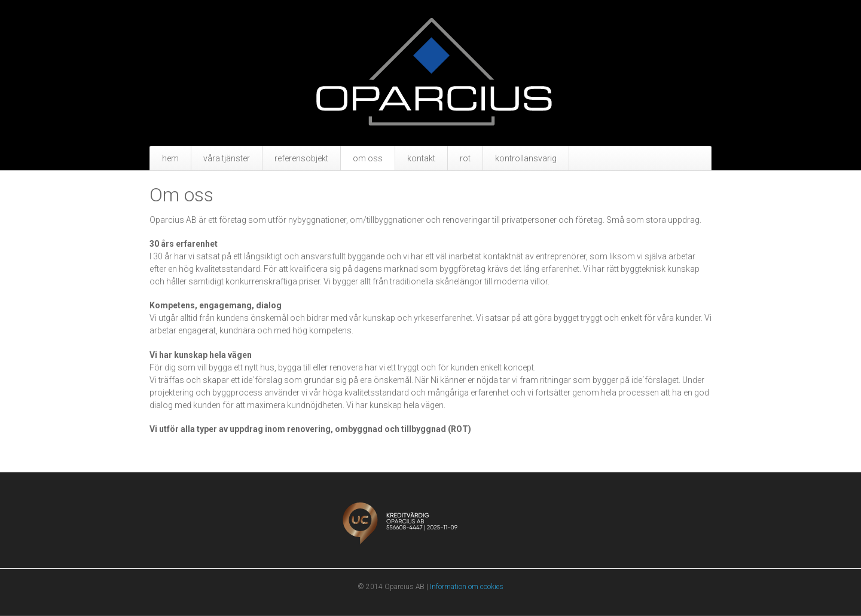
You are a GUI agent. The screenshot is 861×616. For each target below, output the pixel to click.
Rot (465, 158)
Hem (170, 158)
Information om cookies (467, 587)
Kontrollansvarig (526, 158)
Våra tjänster (227, 158)
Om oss (368, 158)
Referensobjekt (301, 158)
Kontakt (421, 158)
